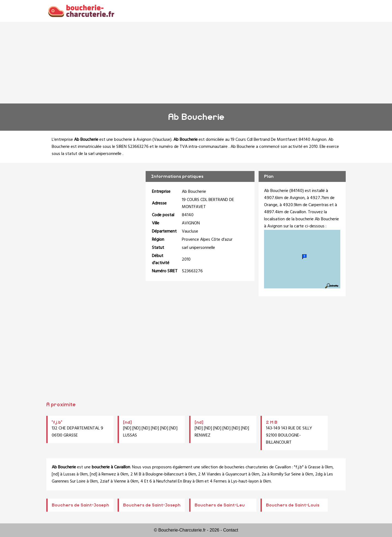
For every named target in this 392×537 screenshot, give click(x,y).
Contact (231, 530)
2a (264, 474)
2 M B (272, 422)
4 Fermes (218, 481)
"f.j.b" (57, 422)
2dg (319, 474)
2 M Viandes (210, 474)
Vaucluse (162, 140)
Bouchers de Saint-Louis (293, 505)
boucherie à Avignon (133, 140)
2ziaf (105, 481)
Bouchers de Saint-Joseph (80, 505)
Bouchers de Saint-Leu (220, 505)
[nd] (127, 422)
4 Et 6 (146, 481)
